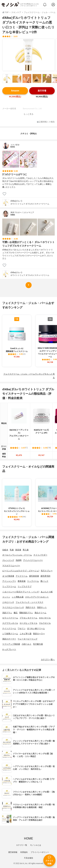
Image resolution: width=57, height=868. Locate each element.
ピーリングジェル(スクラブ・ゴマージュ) (21, 571)
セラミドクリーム (10, 618)
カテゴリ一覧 (22, 845)
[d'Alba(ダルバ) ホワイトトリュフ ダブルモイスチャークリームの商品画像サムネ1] (7, 79)
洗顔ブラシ (7, 613)
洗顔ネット (42, 607)
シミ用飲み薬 (18, 597)
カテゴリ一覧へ (48, 660)
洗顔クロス (30, 607)
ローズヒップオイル (28, 623)
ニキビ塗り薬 (26, 634)
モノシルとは (36, 845)
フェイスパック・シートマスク (29, 602)
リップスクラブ (25, 586)
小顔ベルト (27, 644)
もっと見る (28, 114)
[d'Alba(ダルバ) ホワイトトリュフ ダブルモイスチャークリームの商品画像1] (29, 55)
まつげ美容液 (8, 576)
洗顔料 (19, 560)
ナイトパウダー (40, 555)
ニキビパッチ (8, 602)
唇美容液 (22, 581)
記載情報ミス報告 (46, 122)
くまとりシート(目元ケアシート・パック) (21, 592)
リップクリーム (9, 586)
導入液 (26, 550)
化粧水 (5, 550)
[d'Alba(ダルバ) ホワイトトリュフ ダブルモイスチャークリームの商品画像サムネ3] (27, 79)
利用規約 (24, 852)
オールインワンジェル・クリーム (17, 555)
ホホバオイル (45, 618)
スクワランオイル (10, 623)
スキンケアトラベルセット (37, 597)
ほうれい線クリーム (36, 628)
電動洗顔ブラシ (26, 613)
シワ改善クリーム (10, 634)
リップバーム (33, 581)
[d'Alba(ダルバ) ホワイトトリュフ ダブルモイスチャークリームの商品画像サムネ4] (37, 79)
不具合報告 (29, 858)
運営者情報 (13, 852)
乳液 (12, 550)
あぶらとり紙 (47, 592)
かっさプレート (9, 649)
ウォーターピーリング (28, 639)
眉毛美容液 (34, 576)
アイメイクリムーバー (33, 560)
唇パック (44, 581)
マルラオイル (45, 623)
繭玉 (16, 613)
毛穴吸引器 (38, 644)
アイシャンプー (9, 581)
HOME (28, 838)
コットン (6, 597)
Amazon (15, 91)
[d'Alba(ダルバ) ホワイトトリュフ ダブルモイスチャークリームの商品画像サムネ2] (17, 79)
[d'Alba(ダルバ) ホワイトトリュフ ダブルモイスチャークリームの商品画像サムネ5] (47, 79)
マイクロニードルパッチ (13, 607)
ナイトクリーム (9, 628)
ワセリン (22, 628)
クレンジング (8, 560)
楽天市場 (42, 91)
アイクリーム (22, 576)
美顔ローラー (39, 634)
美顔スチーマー (9, 639)
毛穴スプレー (47, 571)
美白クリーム (40, 613)
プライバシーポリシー (40, 852)
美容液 (18, 550)
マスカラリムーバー (11, 566)
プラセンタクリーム (28, 618)
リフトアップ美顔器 (11, 644)
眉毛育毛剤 (45, 576)
